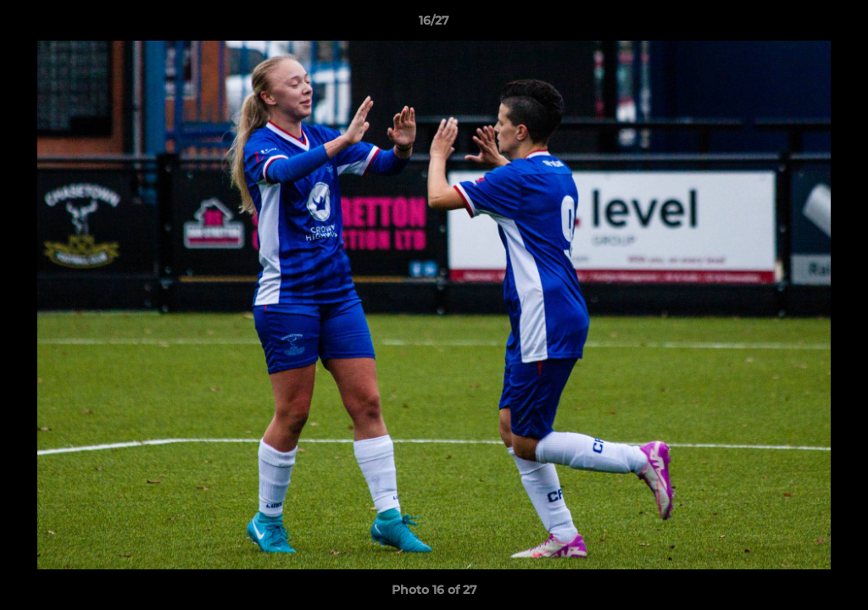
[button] (837, 25)
